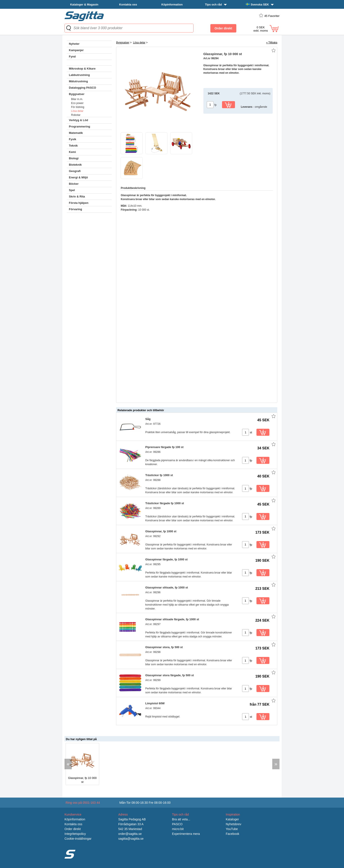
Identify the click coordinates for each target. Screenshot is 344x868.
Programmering (80, 126)
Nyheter (74, 44)
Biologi (74, 158)
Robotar (76, 115)
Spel (72, 190)
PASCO (177, 824)
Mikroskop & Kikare (82, 69)
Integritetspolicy (75, 834)
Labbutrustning (79, 75)
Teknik (73, 146)
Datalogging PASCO (82, 88)
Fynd (72, 56)
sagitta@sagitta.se (131, 839)
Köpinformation (172, 4)
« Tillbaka (272, 43)
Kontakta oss (128, 4)
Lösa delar (77, 111)
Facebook (232, 834)
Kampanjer (76, 50)
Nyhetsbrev (234, 824)
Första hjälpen (79, 203)
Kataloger (232, 819)
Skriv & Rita (77, 196)
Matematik (76, 133)
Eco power (77, 103)
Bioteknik (75, 165)
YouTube (232, 829)
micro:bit (178, 829)
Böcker (74, 184)
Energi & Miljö (78, 177)
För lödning (78, 107)
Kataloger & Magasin (84, 4)
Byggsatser (77, 94)
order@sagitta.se (130, 834)
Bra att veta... (181, 819)
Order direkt (73, 829)
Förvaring (75, 209)
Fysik (73, 139)
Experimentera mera (186, 834)
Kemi (72, 152)
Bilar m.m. (77, 99)
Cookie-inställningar (78, 839)
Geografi (75, 171)
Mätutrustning (78, 81)
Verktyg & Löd (78, 120)
